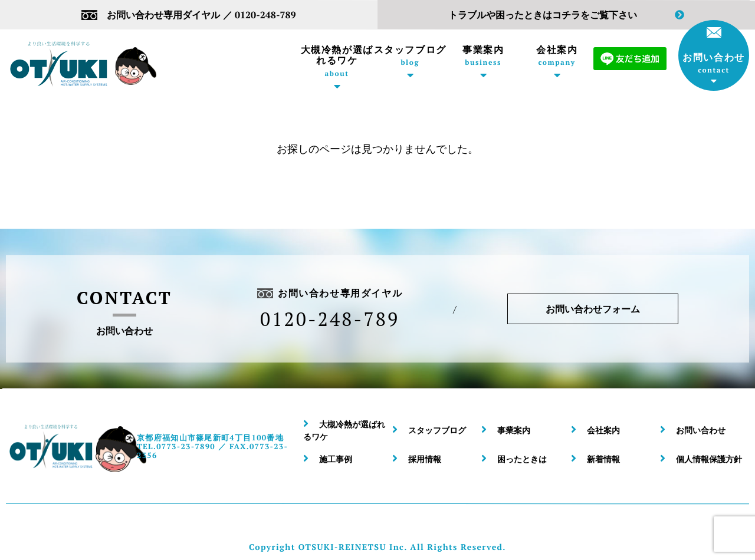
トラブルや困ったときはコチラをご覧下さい (566, 15)
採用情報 (425, 459)
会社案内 (557, 55)
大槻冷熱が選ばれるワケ (337, 61)
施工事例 (336, 459)
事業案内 (483, 55)
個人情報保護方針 (709, 459)
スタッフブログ (410, 55)
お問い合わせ (714, 51)
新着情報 (603, 459)
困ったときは (522, 459)
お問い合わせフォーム (593, 308)
